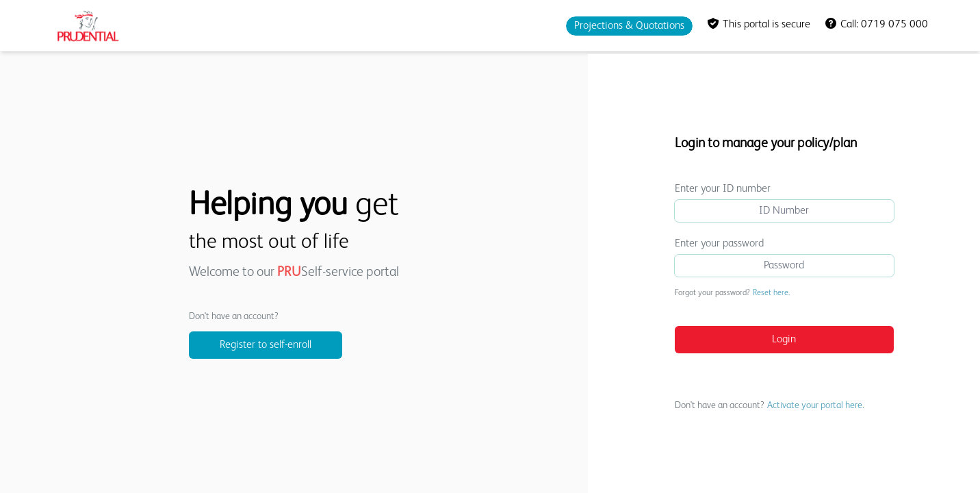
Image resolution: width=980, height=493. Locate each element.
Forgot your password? (732, 293)
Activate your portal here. (816, 405)
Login (784, 340)
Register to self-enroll (266, 345)
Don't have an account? (770, 405)
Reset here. (771, 293)
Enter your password (719, 244)
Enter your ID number (723, 189)
